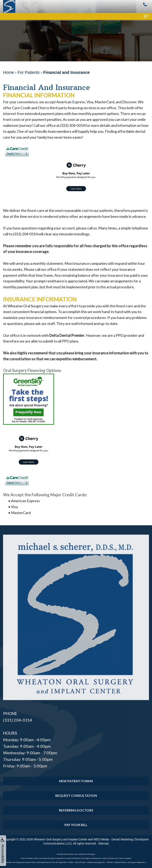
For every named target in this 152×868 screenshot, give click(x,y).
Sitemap (103, 843)
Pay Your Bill (76, 832)
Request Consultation (76, 802)
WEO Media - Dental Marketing (113, 839)
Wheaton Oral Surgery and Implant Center (60, 839)
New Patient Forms (76, 788)
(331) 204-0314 (18, 720)
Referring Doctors (76, 817)
